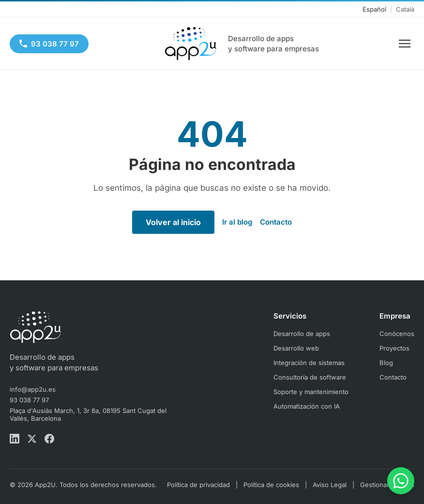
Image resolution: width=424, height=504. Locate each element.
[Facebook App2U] (49, 440)
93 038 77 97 (29, 400)
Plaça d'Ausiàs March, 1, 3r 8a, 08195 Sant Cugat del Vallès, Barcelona (88, 414)
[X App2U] (32, 440)
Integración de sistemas (309, 363)
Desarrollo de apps (302, 334)
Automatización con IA (307, 406)
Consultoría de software (310, 377)
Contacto (276, 222)
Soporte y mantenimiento (311, 392)
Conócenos (397, 334)
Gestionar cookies (387, 485)
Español (374, 9)
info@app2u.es (33, 389)
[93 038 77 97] (49, 44)
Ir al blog (237, 222)
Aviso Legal (330, 485)
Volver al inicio (173, 222)
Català (405, 9)
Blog (386, 363)
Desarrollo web (296, 348)
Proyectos (394, 348)
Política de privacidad (198, 485)
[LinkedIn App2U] (15, 440)
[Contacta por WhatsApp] (401, 481)
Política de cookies (271, 485)
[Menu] (405, 44)
